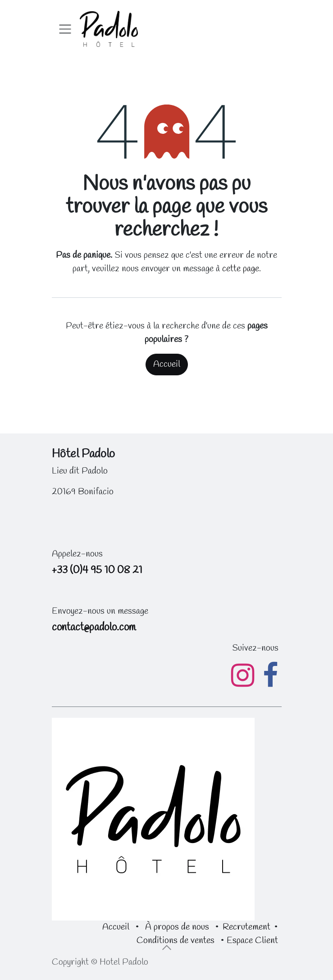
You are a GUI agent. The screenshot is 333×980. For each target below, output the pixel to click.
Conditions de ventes (176, 941)
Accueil (167, 364)
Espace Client (252, 941)
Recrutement (246, 927)
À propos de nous (177, 927)
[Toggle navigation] (65, 29)
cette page (241, 269)
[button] (167, 948)
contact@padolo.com (94, 627)
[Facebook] (270, 675)
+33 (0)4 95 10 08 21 (97, 570)
